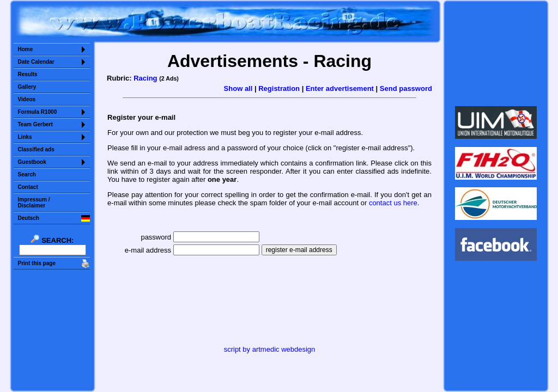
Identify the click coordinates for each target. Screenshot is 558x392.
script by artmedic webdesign (270, 349)
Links (25, 137)
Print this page (37, 263)
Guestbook (32, 162)
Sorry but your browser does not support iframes (496, 53)
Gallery (27, 87)
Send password (406, 88)
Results (28, 74)
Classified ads (36, 149)
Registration (279, 88)
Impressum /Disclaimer (34, 203)
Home (26, 49)
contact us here (393, 203)
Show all (238, 88)
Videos (27, 99)
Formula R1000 (38, 112)
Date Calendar (36, 62)
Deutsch (29, 218)
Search (27, 174)
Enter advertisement (340, 88)
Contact (28, 187)
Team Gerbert (35, 124)
